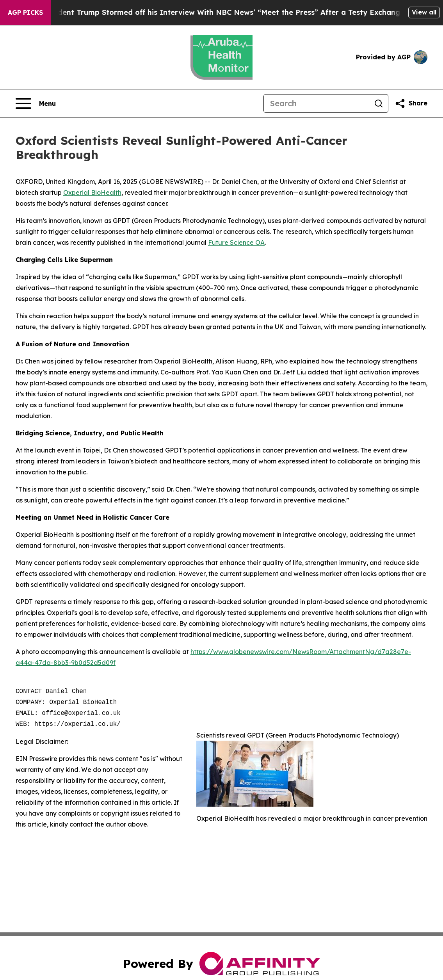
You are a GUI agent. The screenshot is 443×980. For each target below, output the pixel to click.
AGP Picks (25, 12)
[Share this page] (411, 103)
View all (424, 12)
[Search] (317, 103)
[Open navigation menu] (36, 103)
